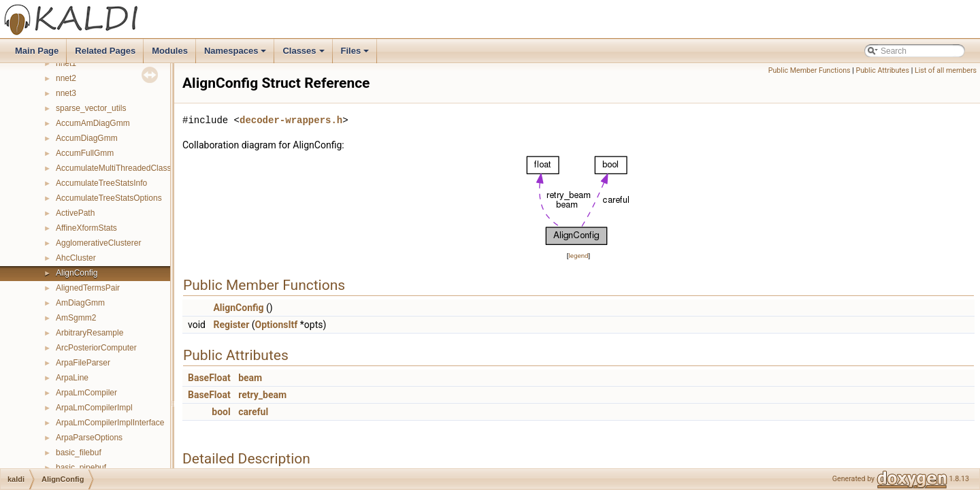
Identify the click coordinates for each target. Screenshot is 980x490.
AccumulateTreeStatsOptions (109, 198)
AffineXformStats (86, 228)
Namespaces (236, 54)
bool (221, 412)
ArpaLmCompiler (86, 393)
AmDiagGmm (80, 303)
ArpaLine (72, 378)
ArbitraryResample (89, 333)
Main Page (37, 51)
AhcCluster (76, 258)
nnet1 (66, 63)
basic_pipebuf (81, 468)
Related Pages (105, 51)
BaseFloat (209, 378)
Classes (304, 54)
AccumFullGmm (85, 153)
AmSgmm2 (76, 318)
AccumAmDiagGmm (93, 123)
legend (578, 256)
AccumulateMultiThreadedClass (113, 168)
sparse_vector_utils (91, 108)
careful (253, 412)
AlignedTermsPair (88, 288)
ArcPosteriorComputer (96, 348)
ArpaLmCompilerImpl (94, 408)
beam (250, 378)
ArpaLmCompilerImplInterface (110, 423)
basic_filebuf (79, 453)
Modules (170, 51)
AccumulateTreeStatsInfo (101, 183)
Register (231, 325)
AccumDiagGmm (87, 138)
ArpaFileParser (83, 363)
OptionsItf (277, 325)
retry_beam (262, 395)
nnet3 (66, 93)
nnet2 (66, 78)
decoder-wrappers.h (291, 120)
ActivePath (75, 213)
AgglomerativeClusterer (98, 243)
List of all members (946, 70)
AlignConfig (77, 273)
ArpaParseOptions (89, 438)
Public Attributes (882, 70)
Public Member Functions (810, 70)
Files (356, 54)
